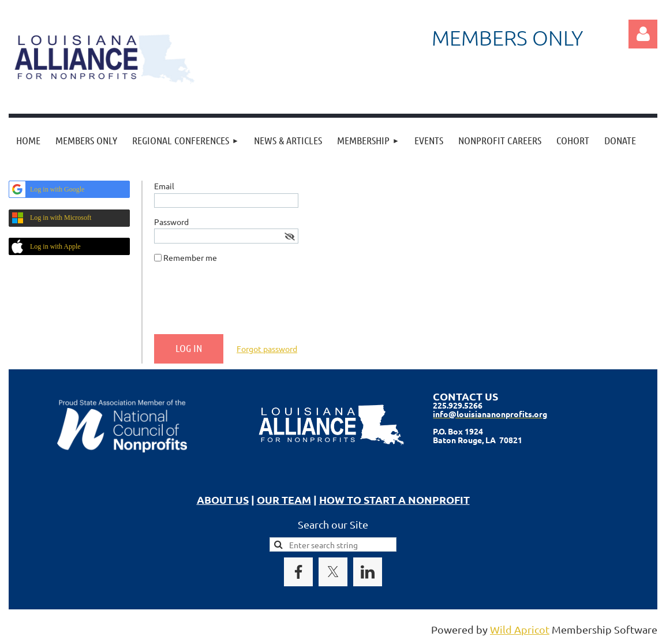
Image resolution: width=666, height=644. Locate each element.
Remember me (190, 257)
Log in (643, 34)
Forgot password (267, 349)
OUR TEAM (284, 499)
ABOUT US (223, 499)
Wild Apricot (520, 629)
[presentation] (242, 303)
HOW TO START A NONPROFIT (394, 499)
